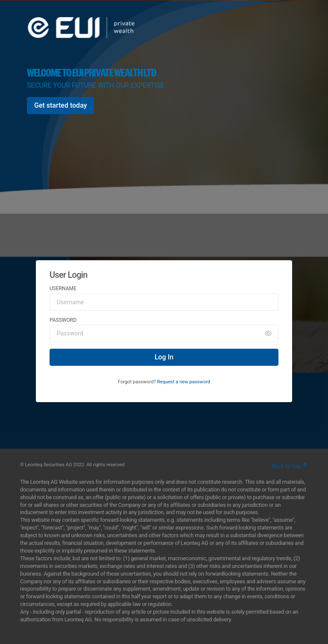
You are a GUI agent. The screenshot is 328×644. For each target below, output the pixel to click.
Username (63, 289)
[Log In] (164, 357)
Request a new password (184, 382)
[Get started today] (60, 106)
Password (63, 320)
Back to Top (290, 466)
